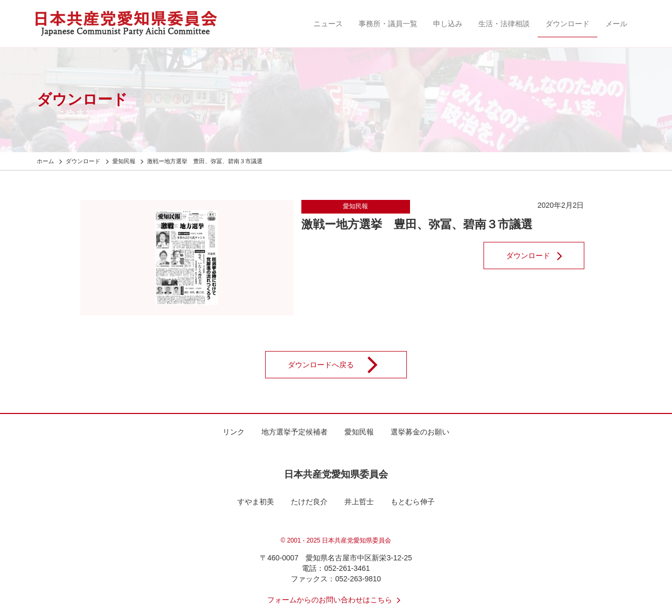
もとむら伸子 (413, 502)
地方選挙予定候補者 (295, 432)
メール (616, 24)
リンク (234, 432)
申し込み (448, 24)
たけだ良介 (309, 502)
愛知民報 (355, 206)
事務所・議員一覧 (388, 24)
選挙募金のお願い (420, 432)
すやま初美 (256, 502)
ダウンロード (568, 24)
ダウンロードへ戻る (340, 365)
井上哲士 (359, 502)
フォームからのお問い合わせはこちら (336, 600)
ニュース (328, 24)
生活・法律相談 (504, 24)
